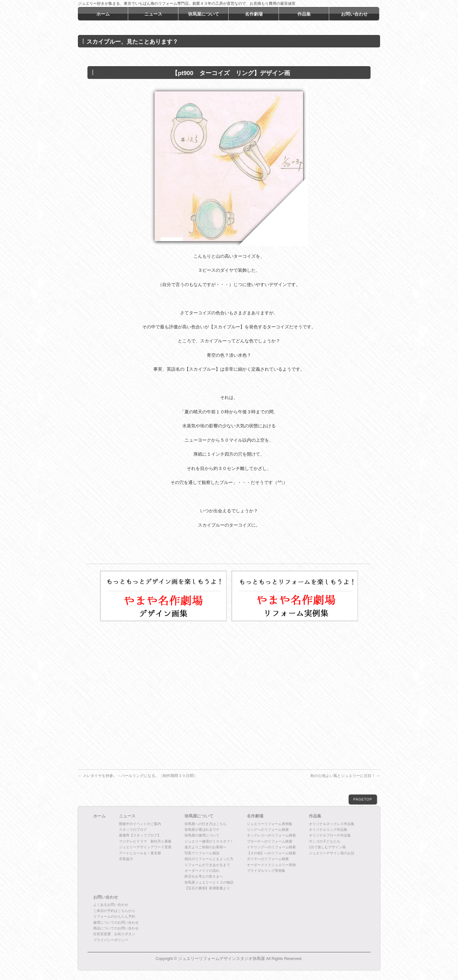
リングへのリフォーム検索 (268, 829)
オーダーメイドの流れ (202, 871)
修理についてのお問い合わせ (116, 922)
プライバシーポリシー (111, 940)
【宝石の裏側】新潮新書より (207, 888)
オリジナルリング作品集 (328, 829)
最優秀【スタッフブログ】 (140, 835)
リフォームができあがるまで (207, 865)
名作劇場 (255, 816)
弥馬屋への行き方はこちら (205, 824)
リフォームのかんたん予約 (114, 916)
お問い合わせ (106, 897)
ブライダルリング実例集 (266, 871)
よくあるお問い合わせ (111, 905)
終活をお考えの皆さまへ (204, 876)
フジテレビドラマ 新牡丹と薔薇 (145, 841)
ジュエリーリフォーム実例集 (270, 824)
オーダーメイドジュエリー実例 (271, 865)
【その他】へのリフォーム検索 (271, 853)
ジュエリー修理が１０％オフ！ (209, 841)
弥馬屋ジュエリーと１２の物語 (209, 882)
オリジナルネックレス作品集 (332, 824)
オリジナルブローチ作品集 (330, 835)
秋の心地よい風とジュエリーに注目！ (345, 776)
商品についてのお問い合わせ (116, 928)
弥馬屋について (199, 816)
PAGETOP (363, 799)
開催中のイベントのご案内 (140, 824)
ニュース (127, 816)
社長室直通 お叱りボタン (114, 934)
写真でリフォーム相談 (202, 853)
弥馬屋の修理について (202, 835)
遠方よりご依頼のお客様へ (205, 847)
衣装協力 (126, 859)
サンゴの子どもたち (325, 841)
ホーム (99, 816)
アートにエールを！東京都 (140, 853)
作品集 (315, 816)
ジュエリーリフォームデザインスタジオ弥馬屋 (222, 959)
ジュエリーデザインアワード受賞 (145, 847)
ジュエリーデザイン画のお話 (332, 853)
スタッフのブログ (133, 829)
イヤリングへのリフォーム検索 (271, 847)
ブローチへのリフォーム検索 (270, 841)
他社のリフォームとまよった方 (209, 859)
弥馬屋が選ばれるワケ (202, 829)
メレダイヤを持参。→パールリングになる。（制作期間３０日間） (138, 776)
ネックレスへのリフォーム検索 (271, 835)
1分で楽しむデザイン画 (327, 847)
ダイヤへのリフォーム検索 (268, 859)
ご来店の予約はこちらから (114, 911)
